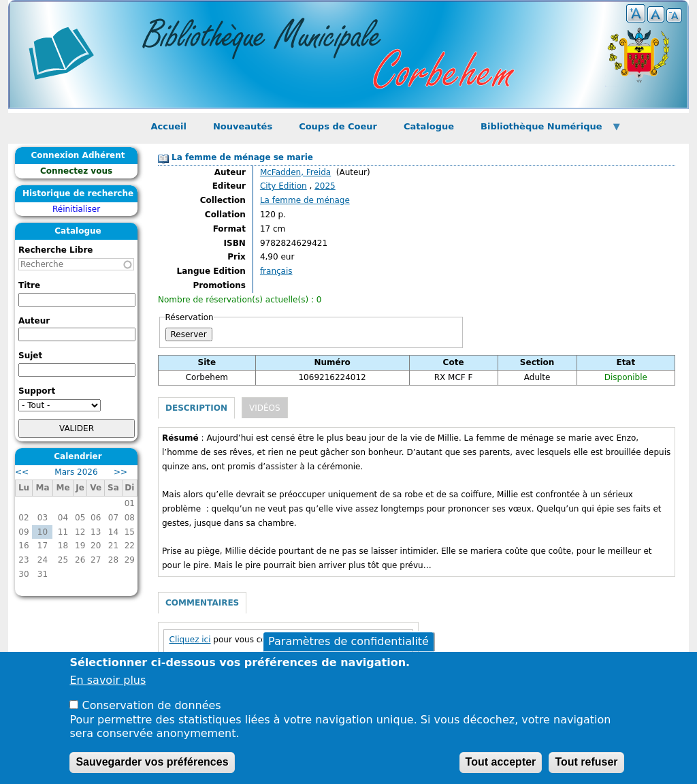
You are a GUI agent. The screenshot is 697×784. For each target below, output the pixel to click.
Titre (29, 285)
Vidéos (265, 408)
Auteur (34, 321)
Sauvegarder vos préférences (152, 762)
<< (22, 472)
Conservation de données (152, 705)
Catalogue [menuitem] (429, 126)
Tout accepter (501, 762)
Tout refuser (586, 762)
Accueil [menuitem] (169, 126)
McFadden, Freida (295, 172)
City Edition (283, 186)
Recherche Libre (55, 250)
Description (196, 408)
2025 (325, 186)
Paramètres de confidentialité (348, 641)
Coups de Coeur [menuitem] (338, 126)
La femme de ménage (305, 200)
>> (120, 472)
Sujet (30, 356)
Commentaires (202, 603)
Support (37, 391)
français (276, 271)
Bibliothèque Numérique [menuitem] (545, 130)
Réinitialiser (76, 209)
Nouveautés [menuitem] (243, 126)
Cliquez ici (190, 640)
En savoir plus (108, 680)
